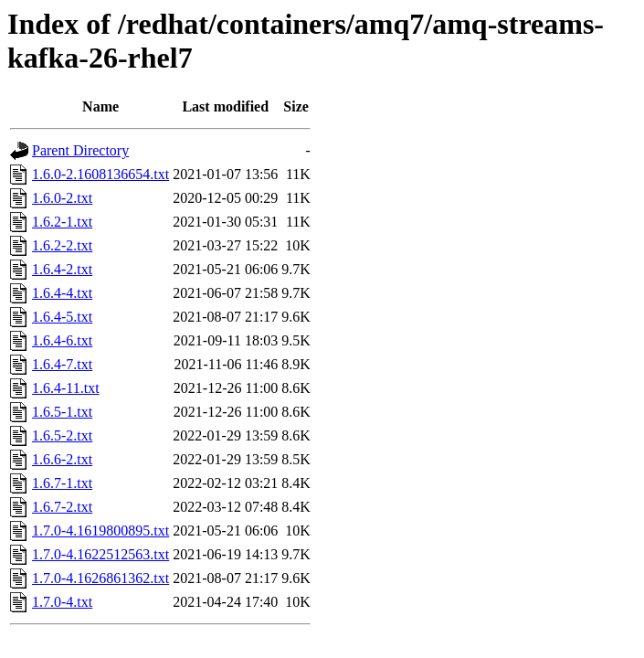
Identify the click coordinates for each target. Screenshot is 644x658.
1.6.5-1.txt (62, 412)
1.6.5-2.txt (62, 435)
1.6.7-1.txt (62, 483)
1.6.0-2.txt (62, 198)
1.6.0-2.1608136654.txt (100, 174)
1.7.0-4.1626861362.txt (100, 578)
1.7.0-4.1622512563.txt (100, 554)
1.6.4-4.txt (62, 293)
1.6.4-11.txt (66, 388)
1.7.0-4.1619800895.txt (100, 531)
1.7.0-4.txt (62, 602)
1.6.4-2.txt (62, 269)
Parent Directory (80, 150)
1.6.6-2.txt (62, 459)
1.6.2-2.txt (62, 245)
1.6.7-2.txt (62, 507)
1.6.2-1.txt (62, 222)
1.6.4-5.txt (62, 317)
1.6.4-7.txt (62, 364)
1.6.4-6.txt (62, 340)
